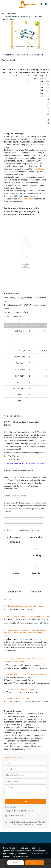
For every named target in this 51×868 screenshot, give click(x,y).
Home (5, 14)
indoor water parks (26, 199)
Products (13, 14)
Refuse (35, 863)
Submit (26, 802)
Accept (16, 863)
